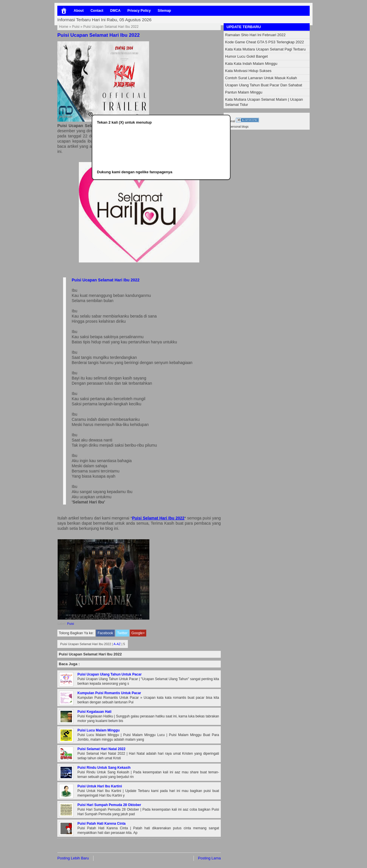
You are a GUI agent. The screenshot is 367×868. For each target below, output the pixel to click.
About (79, 11)
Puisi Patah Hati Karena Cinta (101, 824)
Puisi (76, 27)
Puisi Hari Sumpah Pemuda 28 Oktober (109, 805)
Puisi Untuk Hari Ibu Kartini (100, 786)
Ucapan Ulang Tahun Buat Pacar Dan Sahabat (264, 85)
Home (64, 27)
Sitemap (164, 11)
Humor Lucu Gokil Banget (246, 56)
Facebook (105, 633)
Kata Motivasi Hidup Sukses (248, 71)
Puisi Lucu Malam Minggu (98, 730)
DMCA (115, 11)
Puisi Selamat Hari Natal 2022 (101, 749)
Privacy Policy (139, 11)
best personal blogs (236, 127)
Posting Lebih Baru (73, 858)
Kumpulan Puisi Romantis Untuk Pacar (109, 693)
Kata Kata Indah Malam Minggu (251, 64)
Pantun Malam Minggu (244, 92)
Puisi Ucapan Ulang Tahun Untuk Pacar (110, 674)
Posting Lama (210, 858)
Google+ (138, 633)
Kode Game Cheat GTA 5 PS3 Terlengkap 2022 (264, 42)
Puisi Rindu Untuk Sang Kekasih (104, 768)
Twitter (122, 633)
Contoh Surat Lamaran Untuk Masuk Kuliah (261, 78)
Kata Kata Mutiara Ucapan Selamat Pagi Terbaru (265, 49)
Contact (97, 11)
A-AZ (117, 644)
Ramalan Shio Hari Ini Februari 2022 (255, 35)
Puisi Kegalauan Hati (94, 712)
